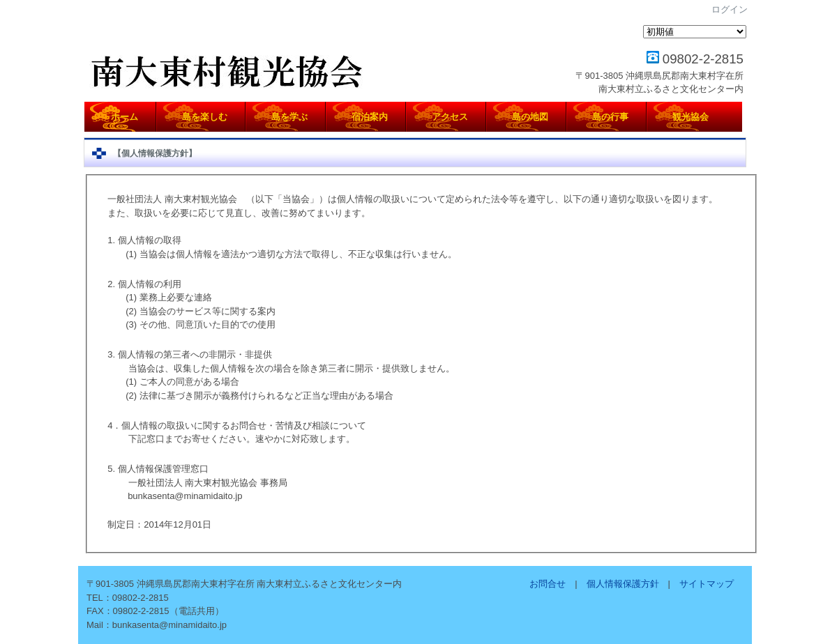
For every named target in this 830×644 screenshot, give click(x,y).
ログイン (730, 9)
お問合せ (548, 584)
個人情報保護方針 (623, 584)
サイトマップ (707, 584)
